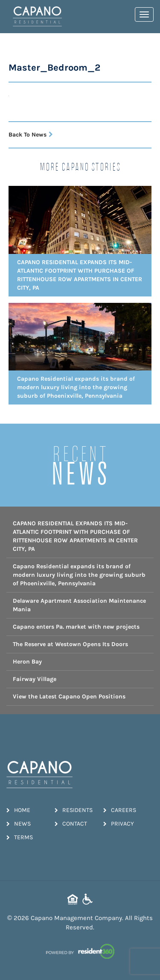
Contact (71, 824)
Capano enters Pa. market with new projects (76, 627)
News (19, 824)
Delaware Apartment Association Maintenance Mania (79, 605)
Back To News (31, 135)
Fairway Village (35, 679)
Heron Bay (27, 662)
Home (18, 810)
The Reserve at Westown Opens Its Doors (70, 644)
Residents (74, 810)
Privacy (119, 824)
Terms (20, 837)
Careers (120, 810)
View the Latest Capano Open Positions (69, 697)
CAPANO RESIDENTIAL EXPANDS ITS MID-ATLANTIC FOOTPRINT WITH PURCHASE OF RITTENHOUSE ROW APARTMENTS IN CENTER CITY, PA (75, 536)
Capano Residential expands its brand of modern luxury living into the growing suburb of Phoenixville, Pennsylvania (79, 575)
